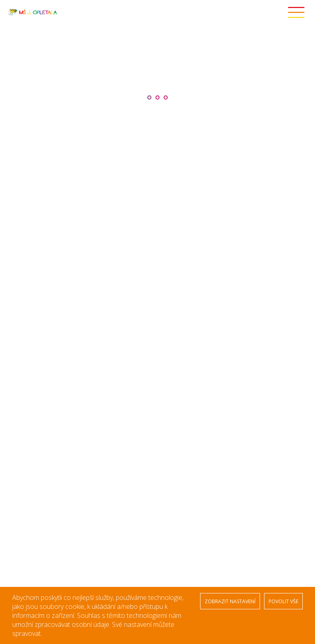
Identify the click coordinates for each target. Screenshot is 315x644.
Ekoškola (25, 322)
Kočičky (179, 340)
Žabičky (179, 291)
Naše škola (27, 298)
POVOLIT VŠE (283, 601)
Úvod (21, 290)
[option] (157, 69)
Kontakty (24, 355)
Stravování (27, 314)
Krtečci (179, 311)
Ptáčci (178, 321)
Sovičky (179, 350)
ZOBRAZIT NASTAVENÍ (230, 601)
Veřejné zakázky (34, 330)
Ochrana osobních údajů (45, 347)
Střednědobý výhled (39, 339)
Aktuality (24, 306)
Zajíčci (178, 301)
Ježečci (179, 330)
